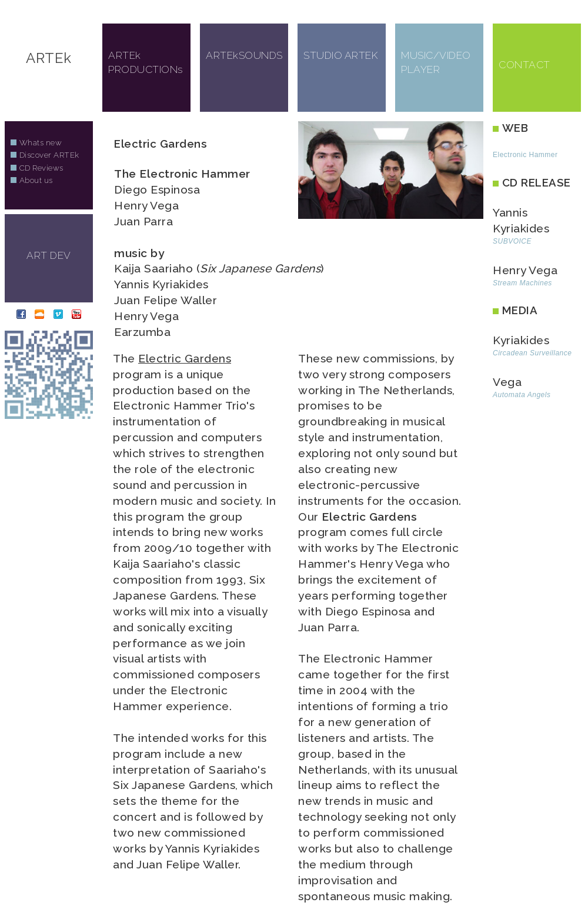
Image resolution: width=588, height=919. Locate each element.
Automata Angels (522, 395)
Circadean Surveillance (532, 353)
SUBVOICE (512, 241)
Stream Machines (522, 283)
